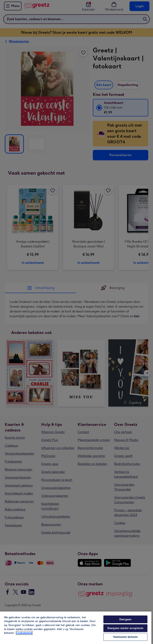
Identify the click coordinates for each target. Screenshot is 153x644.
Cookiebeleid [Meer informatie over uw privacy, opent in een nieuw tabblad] (24, 633)
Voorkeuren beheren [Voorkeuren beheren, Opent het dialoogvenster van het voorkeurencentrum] (125, 637)
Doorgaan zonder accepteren (125, 628)
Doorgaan (125, 619)
